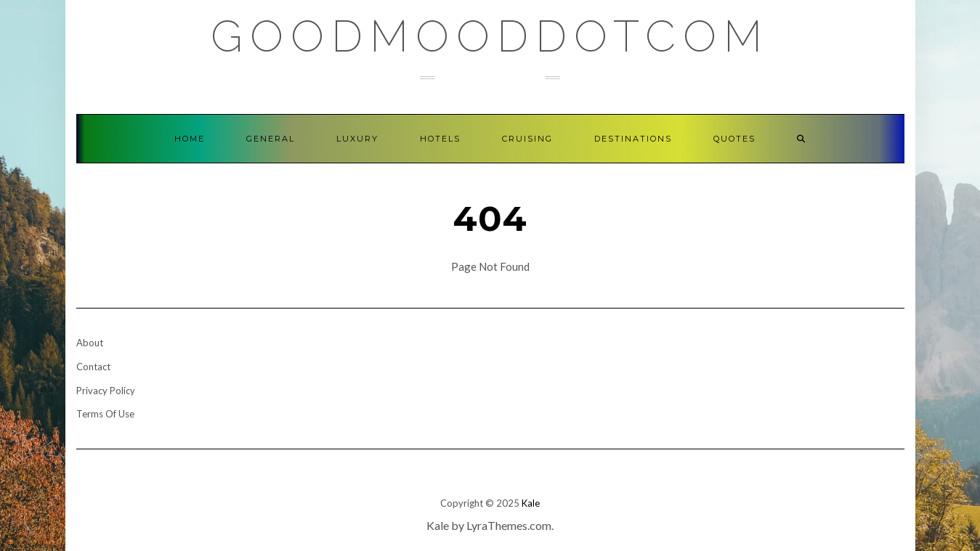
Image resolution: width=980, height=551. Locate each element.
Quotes (734, 139)
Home (190, 139)
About (90, 343)
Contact (93, 367)
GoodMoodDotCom (490, 36)
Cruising (527, 139)
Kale (531, 503)
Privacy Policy (106, 391)
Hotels (440, 139)
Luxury (357, 139)
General (271, 139)
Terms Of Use (105, 414)
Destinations (633, 139)
